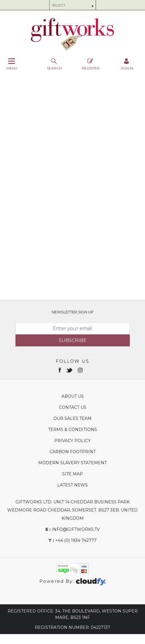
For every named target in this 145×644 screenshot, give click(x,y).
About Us (73, 396)
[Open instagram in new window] (81, 370)
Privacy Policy (72, 441)
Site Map (72, 474)
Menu (12, 64)
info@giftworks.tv (73, 529)
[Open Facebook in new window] (60, 370)
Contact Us (73, 407)
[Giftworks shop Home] (73, 49)
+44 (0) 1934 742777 (72, 540)
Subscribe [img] (73, 340)
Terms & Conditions (72, 430)
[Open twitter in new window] (70, 370)
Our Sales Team (72, 418)
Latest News (72, 485)
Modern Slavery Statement (72, 463)
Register (91, 64)
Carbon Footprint (73, 452)
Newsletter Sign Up (73, 312)
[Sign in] (127, 64)
